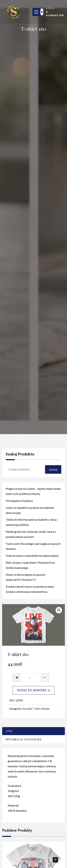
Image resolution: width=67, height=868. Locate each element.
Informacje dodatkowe (24, 739)
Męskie (45, 709)
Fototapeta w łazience (19, 502)
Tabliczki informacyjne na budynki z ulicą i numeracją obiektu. (31, 524)
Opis (9, 731)
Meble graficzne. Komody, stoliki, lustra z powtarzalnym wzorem (31, 536)
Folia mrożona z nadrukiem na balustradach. (32, 557)
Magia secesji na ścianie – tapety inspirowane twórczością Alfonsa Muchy (33, 493)
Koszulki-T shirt (31, 709)
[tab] (33, 731)
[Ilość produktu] (31, 678)
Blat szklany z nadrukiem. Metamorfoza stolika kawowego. (30, 567)
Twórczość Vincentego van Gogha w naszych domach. (33, 548)
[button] (59, 610)
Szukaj (53, 469)
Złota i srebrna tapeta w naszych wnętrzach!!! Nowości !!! (26, 579)
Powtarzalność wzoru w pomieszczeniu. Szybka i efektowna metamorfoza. (30, 591)
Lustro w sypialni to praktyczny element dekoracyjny (30, 512)
